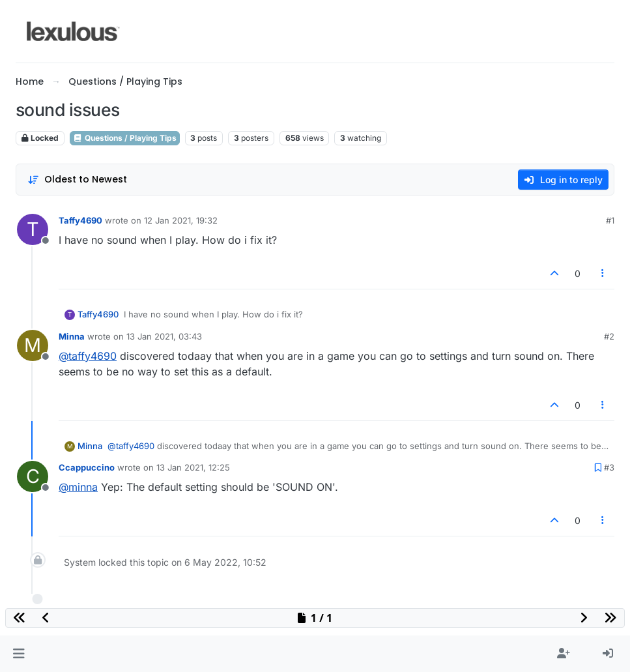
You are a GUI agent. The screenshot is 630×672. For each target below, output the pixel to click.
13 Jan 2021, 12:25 (193, 467)
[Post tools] (603, 273)
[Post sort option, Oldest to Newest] (77, 180)
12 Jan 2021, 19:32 (181, 220)
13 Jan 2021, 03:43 (164, 336)
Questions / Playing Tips (125, 138)
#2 (609, 336)
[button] (19, 654)
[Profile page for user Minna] (33, 345)
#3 (609, 467)
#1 (610, 220)
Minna (72, 336)
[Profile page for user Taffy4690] (33, 229)
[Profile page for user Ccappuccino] (33, 476)
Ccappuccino (87, 467)
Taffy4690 (80, 220)
